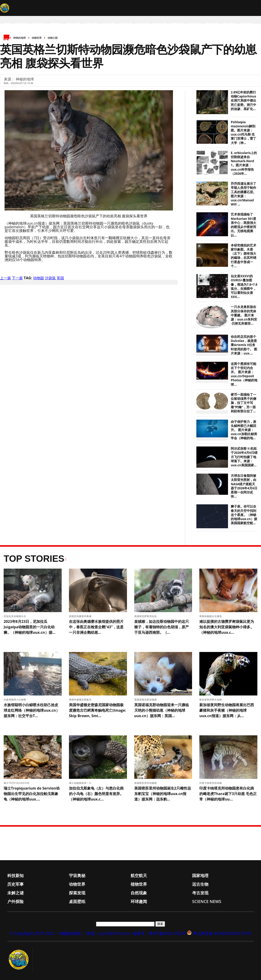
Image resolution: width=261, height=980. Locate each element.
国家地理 (73, 24)
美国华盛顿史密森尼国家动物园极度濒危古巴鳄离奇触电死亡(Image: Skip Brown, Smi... (98, 710)
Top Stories (34, 559)
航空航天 (56, 24)
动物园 (38, 278)
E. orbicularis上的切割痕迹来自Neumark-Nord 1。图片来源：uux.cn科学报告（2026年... (244, 163)
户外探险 (229, 24)
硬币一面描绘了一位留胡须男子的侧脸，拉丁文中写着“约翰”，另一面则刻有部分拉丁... (243, 403)
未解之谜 (160, 24)
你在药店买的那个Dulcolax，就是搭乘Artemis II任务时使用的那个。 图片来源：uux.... (244, 345)
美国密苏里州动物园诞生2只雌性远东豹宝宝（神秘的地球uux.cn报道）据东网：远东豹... (163, 794)
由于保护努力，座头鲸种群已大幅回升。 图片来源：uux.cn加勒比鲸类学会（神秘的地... (244, 430)
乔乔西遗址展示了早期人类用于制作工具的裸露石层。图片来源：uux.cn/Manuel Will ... (243, 194)
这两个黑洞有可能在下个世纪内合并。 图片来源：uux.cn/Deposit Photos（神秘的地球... (244, 374)
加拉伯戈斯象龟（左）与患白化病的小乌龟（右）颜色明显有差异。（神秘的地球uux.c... (96, 794)
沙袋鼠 (50, 278)
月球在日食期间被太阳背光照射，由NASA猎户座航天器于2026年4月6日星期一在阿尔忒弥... (244, 486)
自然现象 (194, 24)
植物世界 (125, 24)
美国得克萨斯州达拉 (146, 616)
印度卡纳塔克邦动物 (211, 783)
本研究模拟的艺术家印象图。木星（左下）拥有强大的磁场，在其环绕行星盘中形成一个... (243, 256)
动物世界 (108, 24)
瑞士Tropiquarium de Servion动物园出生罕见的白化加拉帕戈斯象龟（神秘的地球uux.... (32, 794)
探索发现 (177, 24)
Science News (34, 40)
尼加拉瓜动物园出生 (15, 616)
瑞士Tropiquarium (17, 783)
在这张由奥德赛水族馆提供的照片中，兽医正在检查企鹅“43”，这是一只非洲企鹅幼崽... (96, 627)
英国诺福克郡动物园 (146, 700)
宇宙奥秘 (39, 24)
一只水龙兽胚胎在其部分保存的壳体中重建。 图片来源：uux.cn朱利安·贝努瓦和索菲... (244, 315)
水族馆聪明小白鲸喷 (15, 700)
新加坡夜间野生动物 (211, 700)
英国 (60, 278)
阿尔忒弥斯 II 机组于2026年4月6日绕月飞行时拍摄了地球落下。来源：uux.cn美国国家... (244, 457)
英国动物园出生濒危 (211, 616)
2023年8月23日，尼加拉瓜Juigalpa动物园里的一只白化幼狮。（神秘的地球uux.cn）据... (29, 627)
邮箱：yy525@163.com (108, 933)
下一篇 (17, 278)
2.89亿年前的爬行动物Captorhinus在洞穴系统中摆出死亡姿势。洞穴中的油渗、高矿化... (243, 101)
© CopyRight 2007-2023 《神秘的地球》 (47, 933)
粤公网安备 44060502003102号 (222, 933)
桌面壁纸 (246, 24)
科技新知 (21, 24)
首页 (8, 24)
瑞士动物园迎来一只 (81, 783)
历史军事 (91, 24)
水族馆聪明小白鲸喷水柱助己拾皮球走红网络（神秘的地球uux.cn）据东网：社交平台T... (32, 710)
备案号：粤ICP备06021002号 (159, 933)
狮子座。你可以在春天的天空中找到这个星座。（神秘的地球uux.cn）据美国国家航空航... (244, 515)
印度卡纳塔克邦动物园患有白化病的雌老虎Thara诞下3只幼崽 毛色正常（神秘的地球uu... (228, 794)
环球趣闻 (11, 40)
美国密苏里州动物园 (146, 783)
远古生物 (142, 24)
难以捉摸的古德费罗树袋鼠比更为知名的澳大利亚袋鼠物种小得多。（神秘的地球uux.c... (227, 627)
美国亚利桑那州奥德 (81, 616)
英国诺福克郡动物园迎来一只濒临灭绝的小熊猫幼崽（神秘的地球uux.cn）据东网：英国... (162, 710)
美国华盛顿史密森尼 (81, 700)
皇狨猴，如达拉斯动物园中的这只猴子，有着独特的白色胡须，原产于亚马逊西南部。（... (162, 627)
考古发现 (212, 24)
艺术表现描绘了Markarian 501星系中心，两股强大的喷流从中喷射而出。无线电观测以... (243, 225)
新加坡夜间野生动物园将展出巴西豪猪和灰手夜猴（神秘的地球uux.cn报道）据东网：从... (227, 710)
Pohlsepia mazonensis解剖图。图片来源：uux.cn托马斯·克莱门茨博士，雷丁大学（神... (243, 132)
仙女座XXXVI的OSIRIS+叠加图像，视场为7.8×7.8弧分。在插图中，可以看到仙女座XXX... (244, 286)
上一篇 (5, 278)
